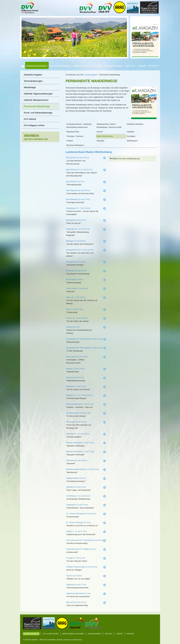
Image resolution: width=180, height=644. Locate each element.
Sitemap (60, 640)
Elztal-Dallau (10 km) (75, 279)
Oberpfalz (101, 141)
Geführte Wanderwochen (36, 100)
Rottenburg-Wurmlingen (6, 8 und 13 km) (83, 469)
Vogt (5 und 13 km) (74, 576)
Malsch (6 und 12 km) (75, 377)
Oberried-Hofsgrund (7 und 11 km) (80, 404)
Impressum (68, 640)
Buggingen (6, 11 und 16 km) (78, 229)
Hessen (100, 132)
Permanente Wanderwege (37, 106)
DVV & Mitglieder (60, 66)
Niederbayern (132, 141)
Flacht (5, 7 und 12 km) (76, 297)
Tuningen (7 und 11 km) (76, 558)
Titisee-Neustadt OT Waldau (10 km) (81, 549)
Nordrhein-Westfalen (135, 124)
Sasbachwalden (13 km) (76, 478)
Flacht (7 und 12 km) (75, 309)
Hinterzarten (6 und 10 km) (77, 357)
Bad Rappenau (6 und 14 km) (78, 190)
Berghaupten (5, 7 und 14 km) (78, 208)
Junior (142, 66)
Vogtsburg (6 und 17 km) (76, 585)
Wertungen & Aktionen (88, 66)
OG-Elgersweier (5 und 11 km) (78, 413)
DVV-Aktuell (30, 119)
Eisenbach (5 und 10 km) (76, 271)
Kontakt (154, 66)
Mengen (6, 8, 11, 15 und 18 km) (79, 395)
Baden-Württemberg (105, 136)
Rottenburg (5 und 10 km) (76, 460)
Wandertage (30, 87)
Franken (70, 141)
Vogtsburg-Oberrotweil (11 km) (78, 593)
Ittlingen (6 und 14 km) (75, 369)
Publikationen (114, 66)
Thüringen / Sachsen (75, 136)
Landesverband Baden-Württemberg (89, 152)
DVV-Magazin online (34, 125)
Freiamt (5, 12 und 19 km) (77, 318)
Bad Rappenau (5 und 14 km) (78, 199)
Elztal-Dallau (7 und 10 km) (77, 288)
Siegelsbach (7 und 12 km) (77, 505)
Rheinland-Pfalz (73, 132)
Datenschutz (77, 640)
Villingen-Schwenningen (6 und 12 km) (82, 567)
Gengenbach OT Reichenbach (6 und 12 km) (84, 339)
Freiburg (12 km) (73, 327)
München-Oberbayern (75, 145)
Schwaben (131, 136)
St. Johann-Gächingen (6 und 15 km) (81, 514)
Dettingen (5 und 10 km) (76, 241)
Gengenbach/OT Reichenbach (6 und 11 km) (84, 348)
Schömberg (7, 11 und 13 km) (78, 496)
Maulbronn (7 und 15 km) (76, 386)
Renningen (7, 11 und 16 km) (78, 434)
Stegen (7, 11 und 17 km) (76, 531)
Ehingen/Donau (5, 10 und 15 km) (80, 250)
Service (130, 66)
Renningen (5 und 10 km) (76, 422)
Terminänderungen (33, 81)
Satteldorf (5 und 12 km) (76, 487)
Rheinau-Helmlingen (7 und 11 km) (80, 443)
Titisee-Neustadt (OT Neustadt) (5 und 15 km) (85, 540)
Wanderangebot (37, 66)
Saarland (130, 132)
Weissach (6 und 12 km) (76, 602)
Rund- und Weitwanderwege (38, 113)
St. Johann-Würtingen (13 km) (78, 522)
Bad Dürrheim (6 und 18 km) (78, 158)
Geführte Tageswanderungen (38, 94)
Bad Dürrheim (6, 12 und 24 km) (79, 170)
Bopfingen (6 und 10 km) (76, 220)
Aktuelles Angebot (33, 75)
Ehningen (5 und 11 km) (76, 262)
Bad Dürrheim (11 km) (75, 182)
